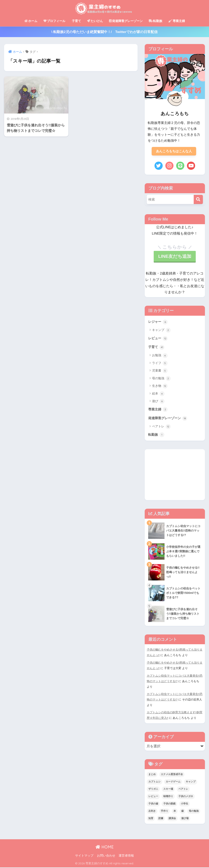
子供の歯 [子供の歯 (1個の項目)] (153, 804)
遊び (158, 403)
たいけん (95, 21)
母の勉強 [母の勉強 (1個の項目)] (194, 812)
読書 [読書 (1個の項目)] (161, 819)
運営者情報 (126, 856)
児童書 (160, 372)
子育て (76, 21)
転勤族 (156, 21)
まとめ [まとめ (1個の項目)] (152, 775)
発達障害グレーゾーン (126, 21)
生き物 (160, 387)
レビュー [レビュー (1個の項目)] (153, 797)
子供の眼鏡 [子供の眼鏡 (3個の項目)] (169, 804)
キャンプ (161, 331)
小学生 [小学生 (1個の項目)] (185, 804)
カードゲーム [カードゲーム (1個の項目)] (173, 782)
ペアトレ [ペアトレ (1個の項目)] (183, 790)
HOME (105, 848)
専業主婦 (177, 21)
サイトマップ (84, 856)
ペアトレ (161, 429)
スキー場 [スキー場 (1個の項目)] (168, 790)
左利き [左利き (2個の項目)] (152, 812)
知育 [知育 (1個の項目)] (151, 819)
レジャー (158, 322)
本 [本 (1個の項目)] (175, 812)
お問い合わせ (106, 856)
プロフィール (54, 21)
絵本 (158, 395)
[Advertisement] (175, 477)
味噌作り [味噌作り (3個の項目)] (168, 797)
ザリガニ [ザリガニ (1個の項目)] (153, 790)
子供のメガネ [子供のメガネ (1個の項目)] (186, 797)
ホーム (31, 21)
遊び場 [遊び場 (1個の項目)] (185, 819)
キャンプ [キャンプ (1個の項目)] (191, 782)
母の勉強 (161, 380)
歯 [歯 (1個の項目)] (182, 812)
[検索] (198, 200)
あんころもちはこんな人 (174, 151)
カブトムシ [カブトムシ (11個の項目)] (155, 782)
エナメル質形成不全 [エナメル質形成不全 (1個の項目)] (172, 775)
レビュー (158, 339)
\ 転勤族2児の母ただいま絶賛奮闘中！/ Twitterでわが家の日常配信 (105, 32)
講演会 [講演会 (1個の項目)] (172, 819)
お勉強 (160, 357)
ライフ (160, 365)
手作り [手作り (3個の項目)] (165, 812)
